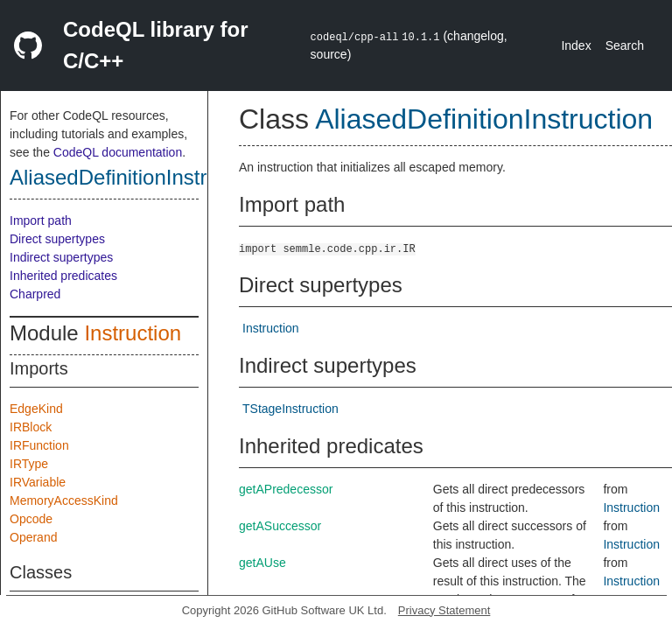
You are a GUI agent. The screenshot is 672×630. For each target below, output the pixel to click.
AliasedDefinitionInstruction (136, 177)
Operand (33, 537)
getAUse (262, 563)
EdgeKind (36, 409)
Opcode (31, 519)
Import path (41, 220)
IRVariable (38, 482)
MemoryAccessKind (64, 500)
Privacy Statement (444, 610)
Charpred (35, 294)
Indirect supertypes (61, 257)
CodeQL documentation (118, 152)
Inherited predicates (63, 276)
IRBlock (31, 427)
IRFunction (39, 445)
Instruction (133, 333)
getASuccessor (280, 526)
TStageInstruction (290, 409)
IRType (29, 464)
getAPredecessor (286, 489)
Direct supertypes (57, 239)
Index (576, 45)
